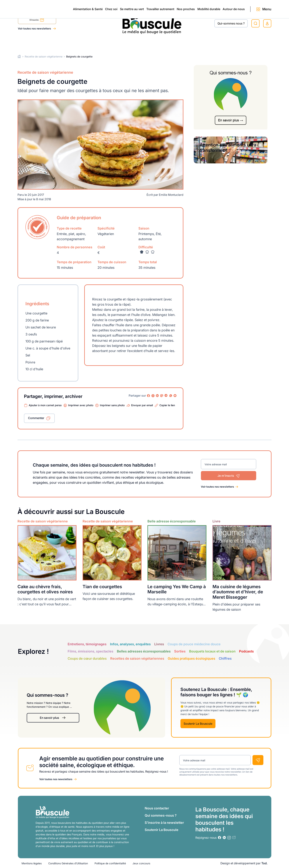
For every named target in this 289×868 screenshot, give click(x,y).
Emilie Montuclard (171, 195)
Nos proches (163, 43)
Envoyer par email (142, 405)
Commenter (36, 418)
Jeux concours (141, 863)
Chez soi (64, 43)
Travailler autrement (129, 43)
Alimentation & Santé (33, 43)
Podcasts (246, 651)
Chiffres (225, 658)
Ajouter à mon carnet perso (45, 405)
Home (19, 56)
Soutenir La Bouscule (198, 723)
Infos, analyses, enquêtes (130, 644)
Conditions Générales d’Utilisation (68, 863)
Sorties (180, 651)
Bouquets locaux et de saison (212, 651)
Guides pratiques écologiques (191, 658)
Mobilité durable (193, 43)
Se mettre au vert (93, 43)
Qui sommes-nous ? (161, 815)
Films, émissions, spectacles (90, 651)
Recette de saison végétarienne (44, 56)
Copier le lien (167, 405)
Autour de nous (226, 43)
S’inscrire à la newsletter (164, 822)
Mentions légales (32, 863)
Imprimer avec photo (81, 405)
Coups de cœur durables (87, 658)
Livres (159, 644)
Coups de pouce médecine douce (194, 644)
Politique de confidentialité (110, 863)
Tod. (264, 863)
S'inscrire (37, 20)
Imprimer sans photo (112, 405)
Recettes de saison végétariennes (137, 658)
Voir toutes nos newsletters (35, 28)
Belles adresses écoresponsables (144, 651)
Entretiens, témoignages (87, 644)
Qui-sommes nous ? (231, 23)
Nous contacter (157, 808)
